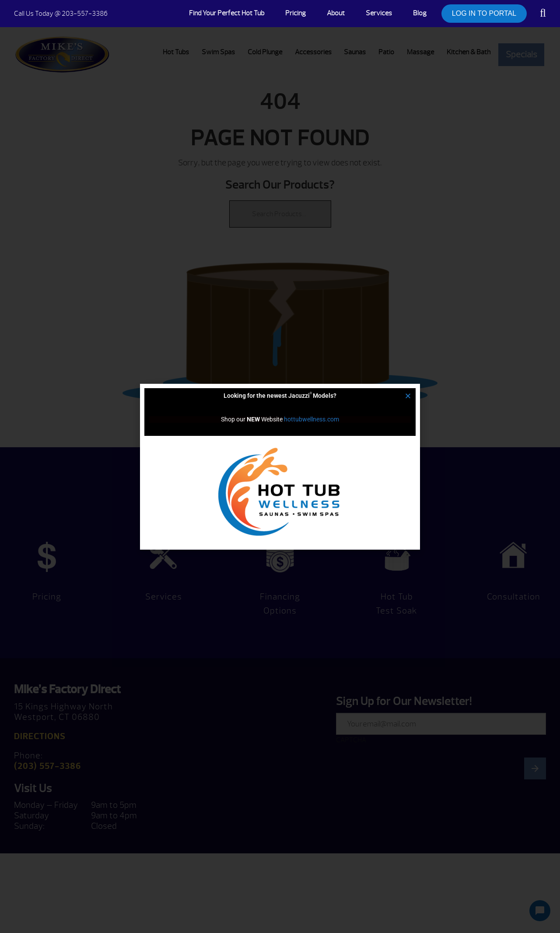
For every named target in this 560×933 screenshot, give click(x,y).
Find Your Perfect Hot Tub (227, 13)
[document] (280, 466)
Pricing (296, 13)
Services (379, 13)
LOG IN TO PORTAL (484, 13)
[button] (408, 396)
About (336, 13)
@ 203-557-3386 (61, 14)
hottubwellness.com (311, 419)
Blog (420, 13)
